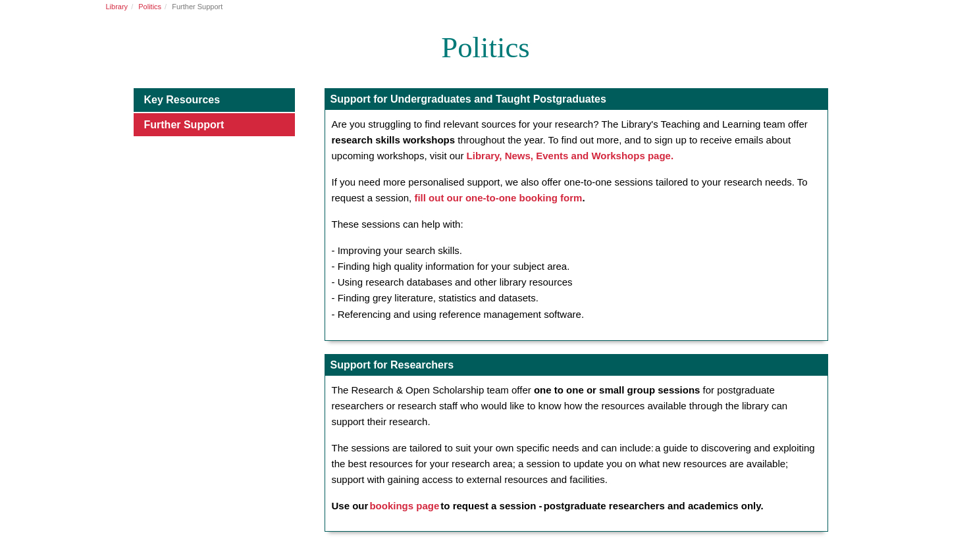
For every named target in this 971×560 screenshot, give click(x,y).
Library (117, 7)
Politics (150, 7)
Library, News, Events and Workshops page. (570, 156)
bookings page (404, 506)
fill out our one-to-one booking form (498, 198)
